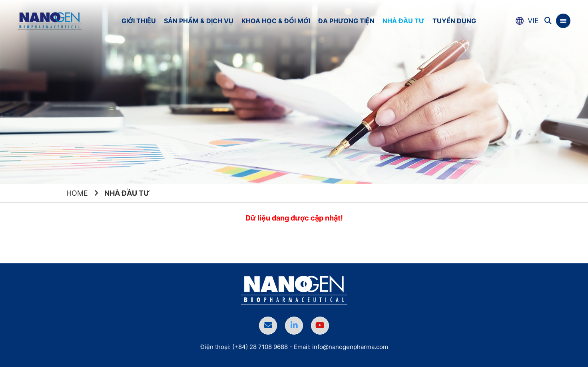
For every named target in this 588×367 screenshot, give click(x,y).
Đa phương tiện (346, 21)
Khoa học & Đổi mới (276, 21)
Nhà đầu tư (404, 21)
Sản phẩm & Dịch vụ (199, 21)
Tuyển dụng (454, 21)
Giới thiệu (139, 21)
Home (77, 193)
